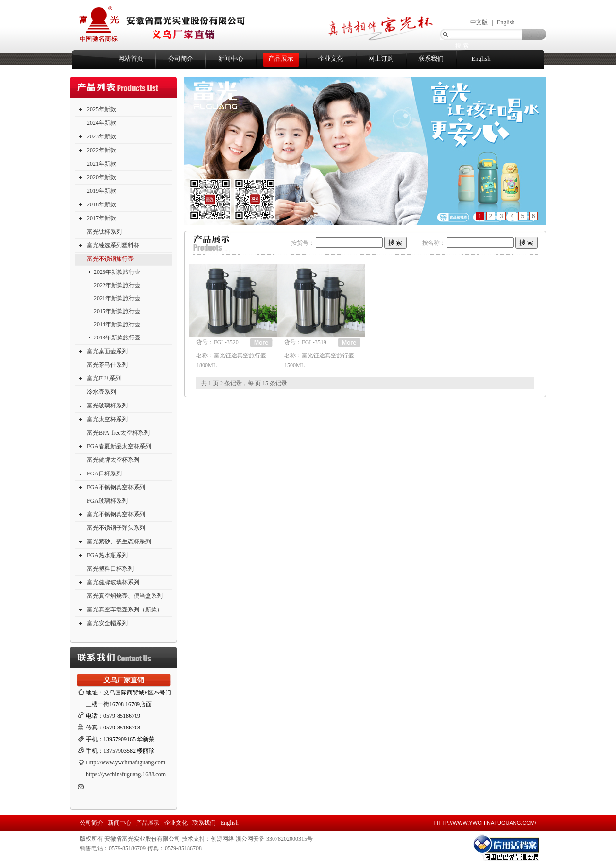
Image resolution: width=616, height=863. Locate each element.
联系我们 (431, 59)
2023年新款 (102, 136)
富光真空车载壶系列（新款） (125, 609)
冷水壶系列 (102, 392)
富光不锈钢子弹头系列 (116, 528)
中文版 (479, 22)
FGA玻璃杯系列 (107, 501)
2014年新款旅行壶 (117, 324)
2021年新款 (102, 164)
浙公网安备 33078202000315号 (274, 839)
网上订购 (381, 59)
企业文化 (331, 59)
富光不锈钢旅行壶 (110, 259)
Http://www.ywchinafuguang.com (126, 762)
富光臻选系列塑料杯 (113, 245)
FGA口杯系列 (104, 474)
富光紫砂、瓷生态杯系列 (119, 541)
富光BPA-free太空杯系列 (118, 433)
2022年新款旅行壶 (117, 285)
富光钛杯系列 (104, 232)
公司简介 (181, 59)
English (506, 22)
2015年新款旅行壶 (117, 311)
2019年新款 (102, 191)
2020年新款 (102, 177)
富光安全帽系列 (107, 623)
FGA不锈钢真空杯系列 (116, 487)
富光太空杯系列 (107, 419)
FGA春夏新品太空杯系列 (119, 446)
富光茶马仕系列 (107, 365)
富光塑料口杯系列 (110, 569)
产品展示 (281, 59)
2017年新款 (102, 218)
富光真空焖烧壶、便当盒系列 (125, 596)
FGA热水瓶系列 (107, 555)
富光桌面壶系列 (107, 351)
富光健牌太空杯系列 (113, 460)
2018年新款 (102, 204)
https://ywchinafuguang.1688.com (126, 774)
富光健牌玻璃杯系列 (113, 582)
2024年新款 (102, 123)
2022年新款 (102, 150)
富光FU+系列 (104, 378)
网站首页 (131, 59)
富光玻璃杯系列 (107, 406)
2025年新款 (102, 109)
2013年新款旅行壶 (117, 338)
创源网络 (222, 839)
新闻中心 (231, 59)
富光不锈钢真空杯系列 (116, 514)
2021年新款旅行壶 (117, 298)
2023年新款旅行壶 (117, 272)
